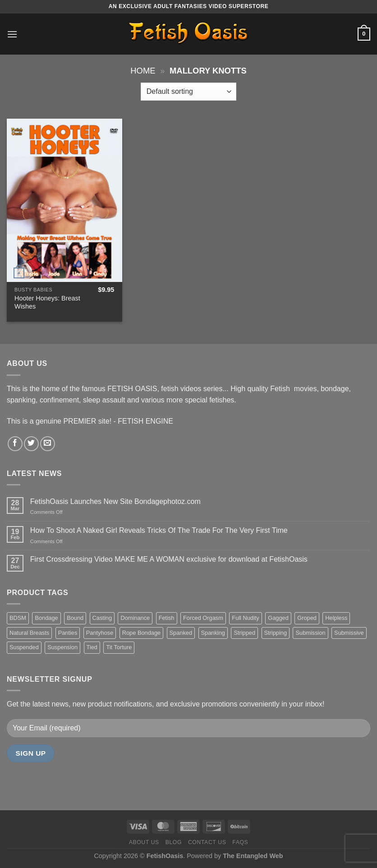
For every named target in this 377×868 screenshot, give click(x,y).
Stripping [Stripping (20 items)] (276, 633)
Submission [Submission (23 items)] (310, 633)
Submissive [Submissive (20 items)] (349, 633)
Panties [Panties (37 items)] (68, 633)
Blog (174, 842)
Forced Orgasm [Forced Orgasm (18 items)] (203, 618)
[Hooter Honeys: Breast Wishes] (64, 200)
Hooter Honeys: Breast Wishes (47, 302)
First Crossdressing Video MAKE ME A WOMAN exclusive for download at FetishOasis (169, 559)
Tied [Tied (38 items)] (92, 647)
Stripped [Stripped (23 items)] (244, 633)
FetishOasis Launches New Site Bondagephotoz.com (115, 501)
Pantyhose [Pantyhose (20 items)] (100, 633)
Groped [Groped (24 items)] (307, 618)
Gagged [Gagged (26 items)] (278, 618)
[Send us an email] (48, 444)
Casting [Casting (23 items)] (102, 618)
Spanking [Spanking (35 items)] (213, 633)
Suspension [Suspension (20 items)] (62, 647)
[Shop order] (188, 92)
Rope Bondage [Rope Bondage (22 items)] (141, 633)
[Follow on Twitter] (31, 444)
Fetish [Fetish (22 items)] (167, 618)
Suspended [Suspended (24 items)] (24, 647)
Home (143, 71)
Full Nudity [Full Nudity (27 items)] (245, 618)
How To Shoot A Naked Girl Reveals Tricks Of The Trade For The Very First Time (159, 530)
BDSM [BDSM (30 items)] (18, 618)
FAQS (240, 842)
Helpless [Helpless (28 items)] (336, 618)
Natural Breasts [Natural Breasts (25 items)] (29, 633)
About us (144, 842)
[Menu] (12, 34)
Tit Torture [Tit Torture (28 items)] (119, 647)
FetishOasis (165, 856)
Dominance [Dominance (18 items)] (135, 618)
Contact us (207, 842)
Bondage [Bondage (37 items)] (46, 618)
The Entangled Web (253, 856)
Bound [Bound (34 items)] (75, 618)
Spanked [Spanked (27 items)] (181, 633)
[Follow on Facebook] (15, 444)
